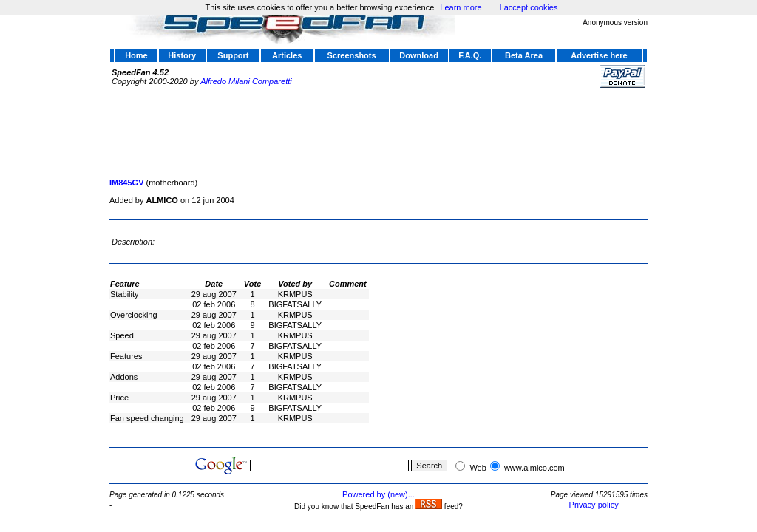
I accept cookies (529, 7)
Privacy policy (594, 505)
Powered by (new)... (378, 494)
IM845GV (126, 183)
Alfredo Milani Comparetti (246, 81)
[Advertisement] (378, 123)
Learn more (461, 7)
